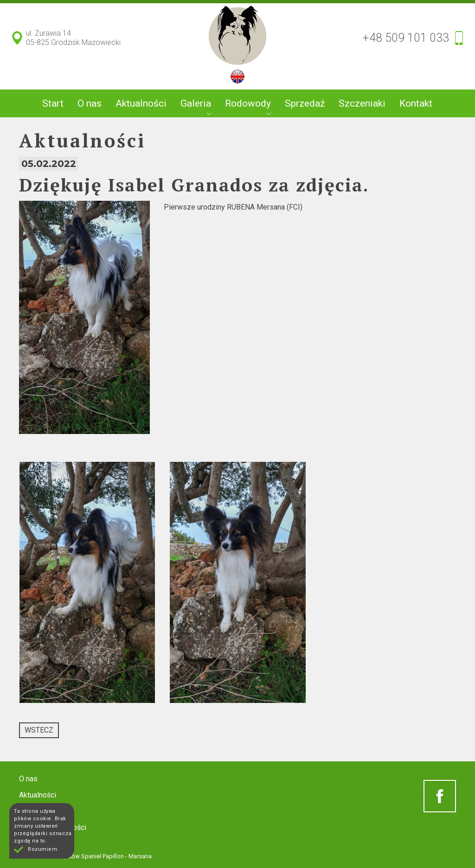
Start (53, 103)
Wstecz (39, 730)
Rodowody (248, 106)
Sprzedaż (305, 103)
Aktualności (141, 103)
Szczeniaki (362, 103)
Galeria (196, 106)
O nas (90, 103)
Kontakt (416, 103)
